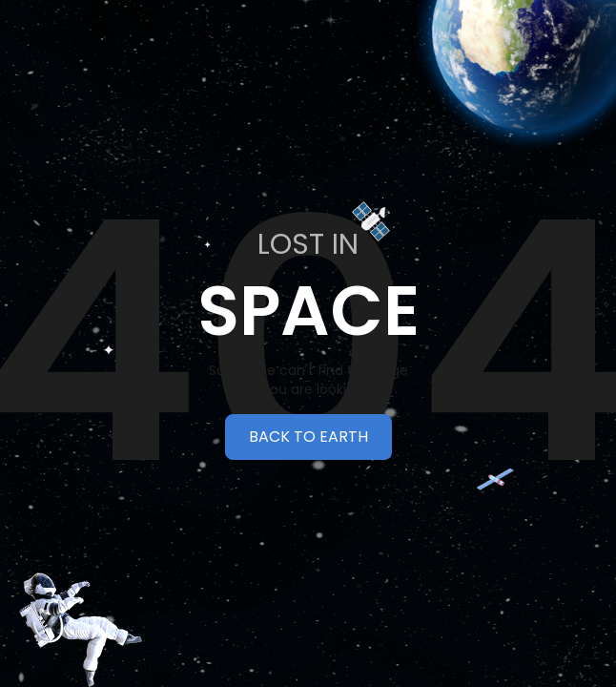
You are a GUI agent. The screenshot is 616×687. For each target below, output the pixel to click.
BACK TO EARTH (308, 437)
